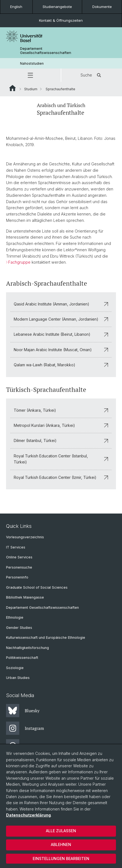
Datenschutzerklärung (28, 815)
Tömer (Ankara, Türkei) (61, 410)
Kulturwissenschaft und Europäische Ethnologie (46, 638)
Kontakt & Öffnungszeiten (61, 20)
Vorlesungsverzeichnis (25, 537)
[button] (30, 75)
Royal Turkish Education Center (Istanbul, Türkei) (61, 459)
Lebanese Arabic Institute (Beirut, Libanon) (61, 334)
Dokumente (102, 7)
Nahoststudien (32, 63)
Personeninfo (17, 577)
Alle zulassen (61, 831)
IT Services (16, 547)
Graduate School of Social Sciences (37, 587)
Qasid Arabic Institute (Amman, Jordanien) (61, 304)
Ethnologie (15, 617)
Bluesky (23, 711)
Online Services (19, 557)
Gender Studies (19, 628)
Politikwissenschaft (22, 658)
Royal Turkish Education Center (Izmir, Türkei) (61, 477)
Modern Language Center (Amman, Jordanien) (61, 319)
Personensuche (19, 567)
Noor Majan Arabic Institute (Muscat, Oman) (61, 349)
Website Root (13, 88)
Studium (31, 89)
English (16, 7)
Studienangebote (57, 7)
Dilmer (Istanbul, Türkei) (61, 440)
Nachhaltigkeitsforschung (27, 648)
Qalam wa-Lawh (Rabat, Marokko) (61, 365)
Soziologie (15, 668)
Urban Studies (18, 678)
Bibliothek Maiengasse (25, 597)
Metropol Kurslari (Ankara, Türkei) (61, 425)
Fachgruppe (19, 262)
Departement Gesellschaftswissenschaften (46, 51)
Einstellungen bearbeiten (61, 859)
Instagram (25, 728)
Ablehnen (61, 844)
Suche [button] (92, 75)
